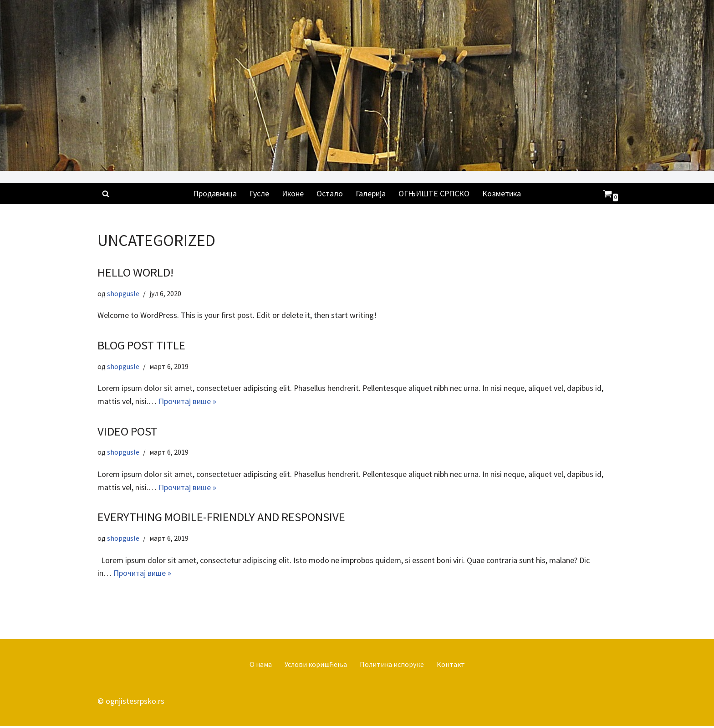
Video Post (128, 432)
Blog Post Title (142, 346)
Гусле (259, 193)
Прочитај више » (188, 402)
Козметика (503, 193)
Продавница (214, 193)
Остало (330, 193)
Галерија (371, 193)
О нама (259, 666)
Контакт (452, 666)
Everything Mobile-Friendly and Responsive (222, 518)
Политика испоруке (392, 666)
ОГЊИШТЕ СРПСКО (435, 193)
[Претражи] (106, 194)
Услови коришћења (315, 666)
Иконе (293, 193)
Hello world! (135, 272)
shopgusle (124, 294)
